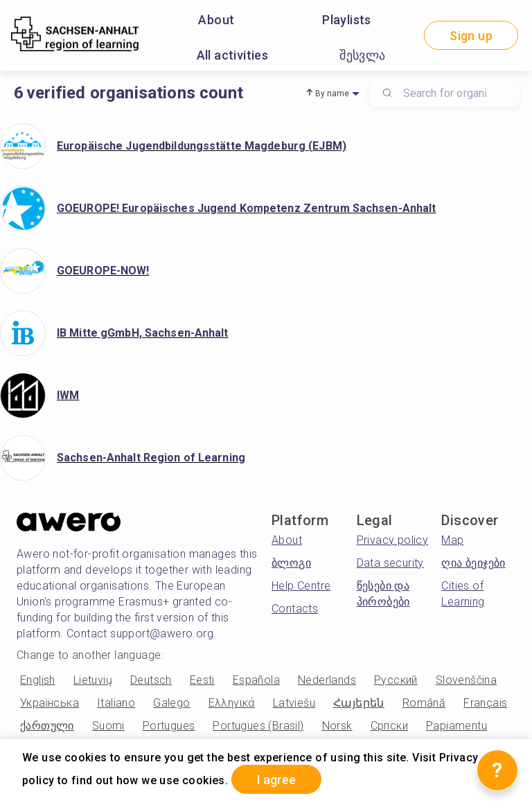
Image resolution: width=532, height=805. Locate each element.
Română (424, 703)
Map (452, 540)
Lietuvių (93, 680)
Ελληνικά (232, 703)
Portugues (169, 726)
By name (332, 94)
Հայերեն (359, 703)
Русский (396, 680)
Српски (389, 726)
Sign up (471, 36)
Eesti (202, 680)
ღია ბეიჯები (473, 563)
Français (485, 703)
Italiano (116, 703)
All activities (233, 55)
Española (256, 680)
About (216, 20)
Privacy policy (393, 540)
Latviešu (294, 703)
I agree (276, 780)
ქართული (47, 726)
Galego (171, 703)
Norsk (337, 726)
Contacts (295, 609)
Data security (390, 563)
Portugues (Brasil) (258, 726)
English (38, 680)
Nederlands (327, 680)
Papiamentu (456, 726)
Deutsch (151, 680)
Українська (50, 703)
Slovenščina (466, 680)
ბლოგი (291, 563)
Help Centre (301, 586)
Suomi (108, 726)
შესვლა (362, 55)
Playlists (347, 20)
